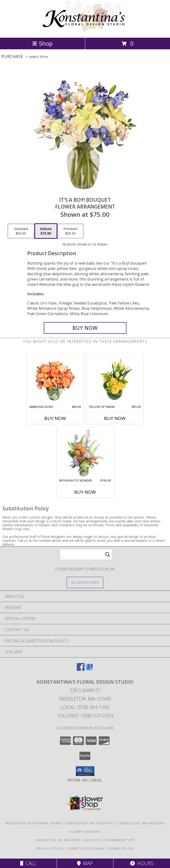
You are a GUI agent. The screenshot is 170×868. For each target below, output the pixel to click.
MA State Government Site (110, 840)
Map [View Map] (85, 863)
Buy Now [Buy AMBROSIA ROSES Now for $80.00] (55, 418)
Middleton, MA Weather (58, 840)
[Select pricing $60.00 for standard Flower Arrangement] (21, 231)
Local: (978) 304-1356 (85, 707)
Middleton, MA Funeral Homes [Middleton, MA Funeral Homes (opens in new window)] (34, 823)
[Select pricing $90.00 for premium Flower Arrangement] (70, 231)
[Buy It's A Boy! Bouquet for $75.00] (85, 328)
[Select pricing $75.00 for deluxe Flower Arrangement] (46, 231)
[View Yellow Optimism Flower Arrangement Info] (115, 379)
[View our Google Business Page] (89, 669)
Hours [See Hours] (142, 863)
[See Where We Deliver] (85, 582)
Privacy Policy (50, 848)
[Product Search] (86, 554)
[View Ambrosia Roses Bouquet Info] (55, 379)
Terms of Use (121, 848)
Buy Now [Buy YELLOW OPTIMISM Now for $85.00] (115, 418)
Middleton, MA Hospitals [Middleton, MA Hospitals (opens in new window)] (91, 823)
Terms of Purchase (86, 848)
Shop (42, 43)
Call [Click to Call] (28, 863)
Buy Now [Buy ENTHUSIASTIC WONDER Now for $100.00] (85, 492)
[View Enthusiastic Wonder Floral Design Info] (85, 453)
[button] (85, 771)
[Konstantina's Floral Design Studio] (85, 31)
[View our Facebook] (81, 669)
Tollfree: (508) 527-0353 (85, 716)
